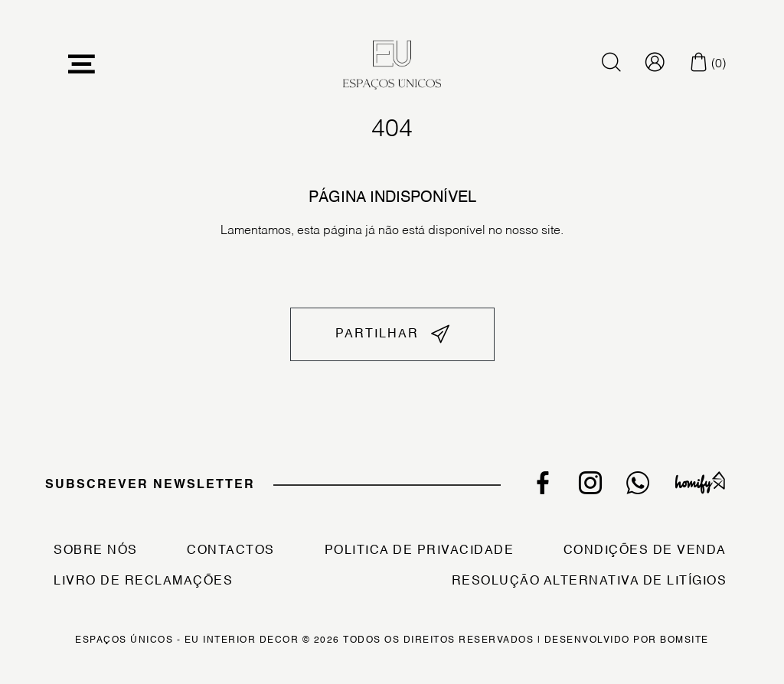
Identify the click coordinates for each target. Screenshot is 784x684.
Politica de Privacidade (420, 551)
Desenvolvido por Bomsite (627, 640)
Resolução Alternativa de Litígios (590, 581)
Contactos (231, 551)
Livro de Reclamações (143, 581)
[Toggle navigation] (82, 65)
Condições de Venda (645, 551)
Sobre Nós (96, 551)
